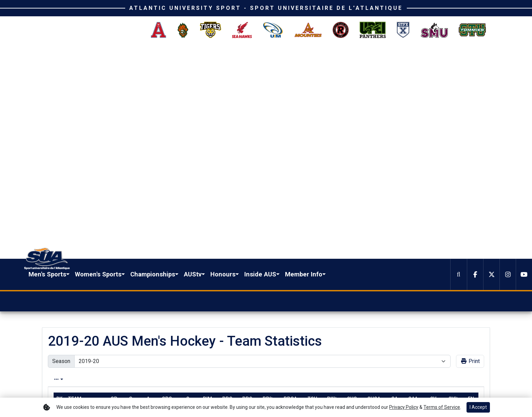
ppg (227, 184)
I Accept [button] (478, 407)
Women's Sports (218, 59)
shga (374, 184)
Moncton (77, 261)
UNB (72, 196)
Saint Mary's (81, 209)
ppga (290, 184)
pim (207, 184)
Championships (272, 59)
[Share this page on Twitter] (88, 302)
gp (114, 184)
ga (394, 184)
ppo (247, 184)
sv (433, 184)
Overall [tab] (61, 164)
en (471, 184)
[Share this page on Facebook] (72, 302)
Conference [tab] (98, 164)
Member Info (423, 59)
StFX (73, 235)
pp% (268, 184)
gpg (167, 184)
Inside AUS (380, 59)
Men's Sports (167, 59)
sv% (453, 184)
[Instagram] (508, 59)
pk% (332, 184)
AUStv (312, 59)
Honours (342, 59)
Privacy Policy (469, 387)
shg (352, 184)
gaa (413, 184)
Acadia (75, 222)
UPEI (73, 248)
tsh (312, 184)
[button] (168, 59)
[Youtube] (524, 59)
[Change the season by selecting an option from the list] (262, 146)
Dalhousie (78, 274)
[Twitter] (491, 59)
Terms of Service (442, 407)
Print (470, 146)
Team (75, 184)
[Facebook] (475, 59)
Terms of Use (431, 387)
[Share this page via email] (103, 302)
